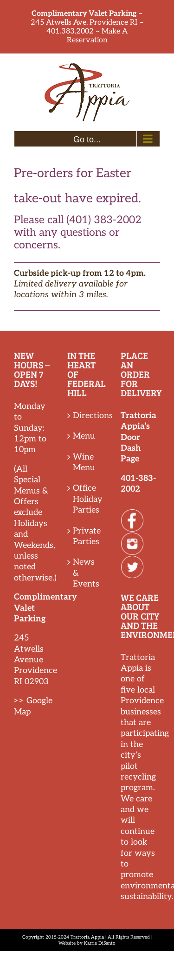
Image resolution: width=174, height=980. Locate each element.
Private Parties (87, 536)
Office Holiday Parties (87, 499)
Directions (87, 416)
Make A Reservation (97, 36)
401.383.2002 (70, 31)
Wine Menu (84, 462)
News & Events (86, 573)
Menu (84, 436)
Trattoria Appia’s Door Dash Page (139, 437)
